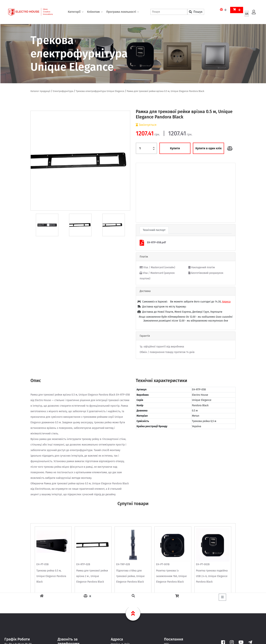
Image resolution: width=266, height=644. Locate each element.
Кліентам (93, 12)
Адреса (226, 302)
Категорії (74, 12)
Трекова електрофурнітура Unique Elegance (100, 91)
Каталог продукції (40, 91)
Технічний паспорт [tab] (154, 230)
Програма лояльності (121, 12)
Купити (175, 148)
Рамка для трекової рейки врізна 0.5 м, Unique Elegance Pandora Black (166, 91)
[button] (143, 193)
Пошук (196, 12)
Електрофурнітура (63, 91)
